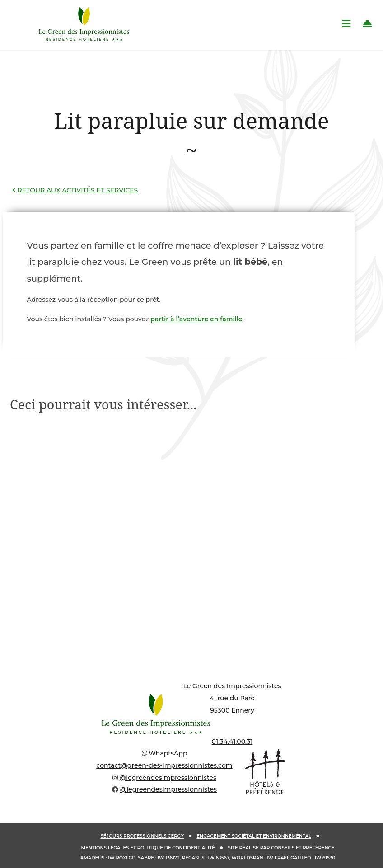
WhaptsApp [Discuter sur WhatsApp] (168, 753)
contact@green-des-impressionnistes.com (164, 765)
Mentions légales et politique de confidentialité (148, 848)
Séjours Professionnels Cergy (142, 836)
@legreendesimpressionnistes (168, 778)
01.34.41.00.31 (232, 741)
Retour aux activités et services (74, 190)
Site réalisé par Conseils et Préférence (281, 848)
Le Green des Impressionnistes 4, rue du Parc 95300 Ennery (232, 698)
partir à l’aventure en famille (196, 319)
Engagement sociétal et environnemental (254, 836)
